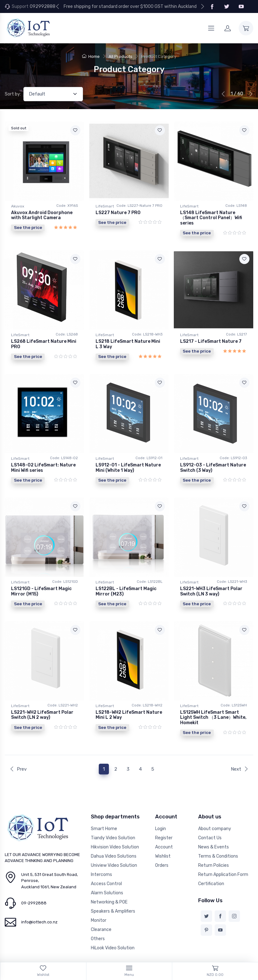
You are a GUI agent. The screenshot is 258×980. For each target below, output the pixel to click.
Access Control (106, 865)
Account (164, 828)
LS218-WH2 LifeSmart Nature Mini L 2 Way (129, 700)
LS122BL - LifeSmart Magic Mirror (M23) (126, 580)
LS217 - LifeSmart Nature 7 (211, 338)
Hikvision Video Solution (115, 828)
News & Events (214, 828)
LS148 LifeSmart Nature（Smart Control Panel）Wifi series (211, 218)
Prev (18, 750)
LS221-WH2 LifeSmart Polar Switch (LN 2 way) (42, 700)
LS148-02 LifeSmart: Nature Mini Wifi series (43, 460)
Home (91, 56)
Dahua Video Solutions (114, 838)
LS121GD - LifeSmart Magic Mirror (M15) (41, 580)
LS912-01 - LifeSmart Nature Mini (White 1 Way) (128, 460)
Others (98, 920)
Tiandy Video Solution (113, 819)
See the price (28, 227)
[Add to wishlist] (75, 130)
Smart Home (104, 810)
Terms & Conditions (218, 838)
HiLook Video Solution (113, 929)
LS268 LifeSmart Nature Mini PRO (44, 340)
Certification (211, 865)
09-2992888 (34, 884)
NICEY (67, 956)
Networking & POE (109, 883)
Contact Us (210, 819)
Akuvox (18, 206)
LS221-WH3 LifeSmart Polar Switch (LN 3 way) (211, 580)
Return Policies (214, 847)
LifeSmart (105, 206)
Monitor (99, 902)
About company (215, 810)
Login (160, 810)
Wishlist (163, 838)
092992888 (43, 6)
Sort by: (13, 94)
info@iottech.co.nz (39, 903)
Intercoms (101, 856)
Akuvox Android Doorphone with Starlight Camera (42, 215)
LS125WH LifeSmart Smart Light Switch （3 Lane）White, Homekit (213, 703)
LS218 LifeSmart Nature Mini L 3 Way (128, 340)
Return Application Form (223, 856)
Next (240, 750)
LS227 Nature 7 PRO (118, 213)
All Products (120, 56)
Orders (162, 847)
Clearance (101, 911)
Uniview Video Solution (114, 847)
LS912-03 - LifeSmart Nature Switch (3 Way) (213, 460)
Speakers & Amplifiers (113, 893)
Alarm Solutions (107, 874)
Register (164, 819)
